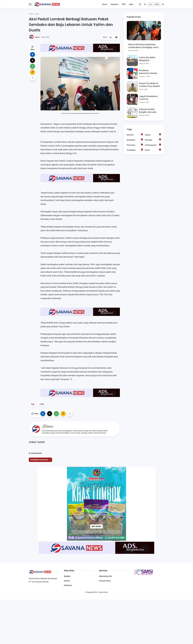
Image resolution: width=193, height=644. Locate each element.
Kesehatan (135, 140)
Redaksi (67, 576)
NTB (124, 4)
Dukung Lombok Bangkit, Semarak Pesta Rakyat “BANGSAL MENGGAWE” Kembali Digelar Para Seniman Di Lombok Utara (149, 111)
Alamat (67, 581)
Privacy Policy (105, 581)
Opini (131, 4)
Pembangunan (153, 145)
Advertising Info (105, 576)
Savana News (103, 592)
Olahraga (153, 140)
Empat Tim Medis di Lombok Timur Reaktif (149, 85)
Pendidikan (135, 150)
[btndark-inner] (154, 4)
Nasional (114, 4)
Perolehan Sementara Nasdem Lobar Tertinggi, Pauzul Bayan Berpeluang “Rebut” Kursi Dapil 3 (149, 72)
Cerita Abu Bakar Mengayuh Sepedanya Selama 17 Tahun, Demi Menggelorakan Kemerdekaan (149, 59)
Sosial (153, 150)
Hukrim (153, 135)
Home (105, 4)
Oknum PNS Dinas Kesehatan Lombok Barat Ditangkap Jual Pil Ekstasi (144, 46)
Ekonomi (135, 135)
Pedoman (68, 585)
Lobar (37, 14)
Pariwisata (135, 145)
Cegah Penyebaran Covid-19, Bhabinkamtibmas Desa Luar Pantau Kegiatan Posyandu (149, 98)
